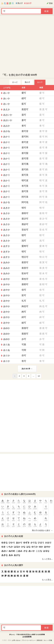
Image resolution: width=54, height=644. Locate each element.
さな (25, 551)
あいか (7, 93)
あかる (7, 202)
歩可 (24, 339)
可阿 (24, 350)
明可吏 (25, 180)
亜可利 (25, 137)
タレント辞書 (48, 640)
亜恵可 (25, 109)
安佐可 (25, 230)
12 (39, 376)
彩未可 (25, 273)
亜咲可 (25, 213)
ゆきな (5, 543)
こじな (39, 551)
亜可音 (25, 131)
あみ (11, 555)
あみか (7, 262)
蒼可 (24, 120)
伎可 (24, 290)
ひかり (12, 543)
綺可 (24, 317)
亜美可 (25, 268)
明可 (24, 208)
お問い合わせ (16, 640)
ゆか (41, 547)
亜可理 (25, 159)
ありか (7, 355)
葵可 (24, 115)
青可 (24, 126)
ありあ (7, 344)
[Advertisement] (26, 45)
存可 (24, 355)
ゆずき (26, 543)
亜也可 (25, 279)
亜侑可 (25, 328)
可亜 (24, 344)
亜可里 (25, 175)
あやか (7, 279)
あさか (7, 213)
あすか (7, 246)
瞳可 (24, 98)
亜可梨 (25, 153)
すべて (15, 82)
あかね (7, 131)
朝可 (24, 235)
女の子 (40, 82)
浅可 (24, 241)
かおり (48, 543)
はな (28, 547)
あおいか (8, 115)
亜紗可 (25, 224)
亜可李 (25, 148)
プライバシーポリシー (29, 640)
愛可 (24, 93)
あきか (7, 208)
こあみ (19, 551)
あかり (7, 137)
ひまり (41, 543)
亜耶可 (25, 284)
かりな (34, 543)
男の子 (27, 82)
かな (23, 547)
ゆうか (35, 547)
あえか (7, 109)
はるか (17, 547)
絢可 (24, 312)
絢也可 (25, 306)
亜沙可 (25, 219)
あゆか (7, 328)
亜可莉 (25, 170)
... (33, 376)
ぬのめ (12, 551)
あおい (5, 551)
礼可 (24, 301)
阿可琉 (25, 202)
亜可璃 (25, 164)
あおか (7, 126)
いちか (10, 547)
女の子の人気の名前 (12, 536)
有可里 (25, 186)
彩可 (24, 295)
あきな (5, 555)
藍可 (24, 104)
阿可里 (25, 197)
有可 (24, 361)
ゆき (4, 547)
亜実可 (25, 262)
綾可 (24, 323)
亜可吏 (25, 142)
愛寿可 (25, 246)
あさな (17, 555)
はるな (46, 551)
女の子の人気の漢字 (12, 565)
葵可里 (25, 191)
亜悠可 (25, 334)
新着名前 (40, 640)
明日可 (25, 257)
